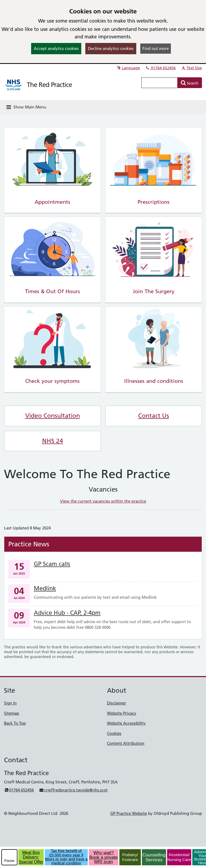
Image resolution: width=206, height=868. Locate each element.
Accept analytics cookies (56, 48)
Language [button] (128, 68)
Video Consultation (53, 416)
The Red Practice (49, 85)
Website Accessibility (126, 723)
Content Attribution (126, 743)
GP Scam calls (52, 564)
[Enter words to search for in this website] (159, 83)
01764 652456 (160, 68)
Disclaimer (117, 703)
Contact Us (154, 416)
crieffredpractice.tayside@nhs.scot (73, 790)
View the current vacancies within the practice (103, 501)
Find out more (156, 48)
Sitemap (12, 713)
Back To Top (15, 723)
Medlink (45, 588)
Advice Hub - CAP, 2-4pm (67, 613)
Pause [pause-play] (9, 861)
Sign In (10, 703)
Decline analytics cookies (111, 48)
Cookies (114, 733)
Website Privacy (122, 713)
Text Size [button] (191, 68)
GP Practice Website (129, 813)
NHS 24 (53, 441)
